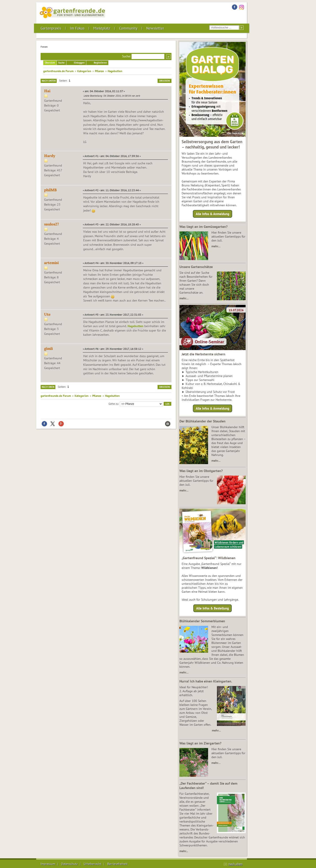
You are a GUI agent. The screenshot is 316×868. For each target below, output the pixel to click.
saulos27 (52, 224)
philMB (50, 190)
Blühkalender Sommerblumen (202, 621)
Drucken (165, 81)
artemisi (51, 263)
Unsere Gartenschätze (196, 267)
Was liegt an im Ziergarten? (200, 743)
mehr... (184, 851)
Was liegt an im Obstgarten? (201, 471)
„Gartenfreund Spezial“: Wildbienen (209, 558)
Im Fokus (77, 28)
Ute (47, 314)
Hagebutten (135, 326)
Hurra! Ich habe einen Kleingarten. (206, 681)
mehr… (216, 246)
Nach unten (49, 81)
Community (128, 28)
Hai (47, 91)
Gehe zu (114, 403)
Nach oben (48, 387)
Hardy (50, 156)
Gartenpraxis (51, 28)
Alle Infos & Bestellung (213, 608)
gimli (48, 349)
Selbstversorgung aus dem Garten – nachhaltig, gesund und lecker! (212, 144)
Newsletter (155, 28)
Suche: (126, 56)
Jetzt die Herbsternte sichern (203, 354)
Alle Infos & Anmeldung (213, 214)
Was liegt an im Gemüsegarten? (203, 227)
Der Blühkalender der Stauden (202, 421)
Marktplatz (102, 28)
